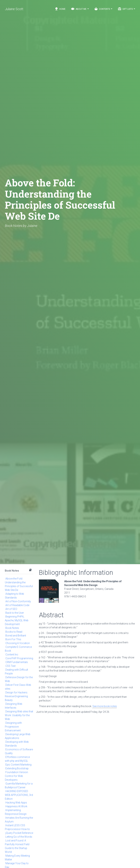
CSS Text (10, 666)
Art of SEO (11, 609)
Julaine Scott (14, 9)
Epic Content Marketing (18, 765)
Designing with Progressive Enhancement (13, 727)
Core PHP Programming (19, 658)
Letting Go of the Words (19, 837)
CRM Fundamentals (17, 662)
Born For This (13, 639)
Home (60, 9)
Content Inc (12, 655)
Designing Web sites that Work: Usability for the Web (19, 715)
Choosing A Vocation (18, 643)
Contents (103, 9)
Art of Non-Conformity (18, 601)
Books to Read (14, 632)
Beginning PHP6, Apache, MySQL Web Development (17, 620)
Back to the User (15, 613)
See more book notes (105, 706)
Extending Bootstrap (17, 768)
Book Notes (12, 571)
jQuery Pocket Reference (19, 833)
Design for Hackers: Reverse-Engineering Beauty (16, 696)
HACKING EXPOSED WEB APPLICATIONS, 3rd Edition (19, 795)
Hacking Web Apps (16, 803)
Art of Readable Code (17, 605)
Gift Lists (126, 9)
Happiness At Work (16, 806)
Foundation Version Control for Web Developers (16, 776)
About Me (80, 9)
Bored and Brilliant (16, 636)
